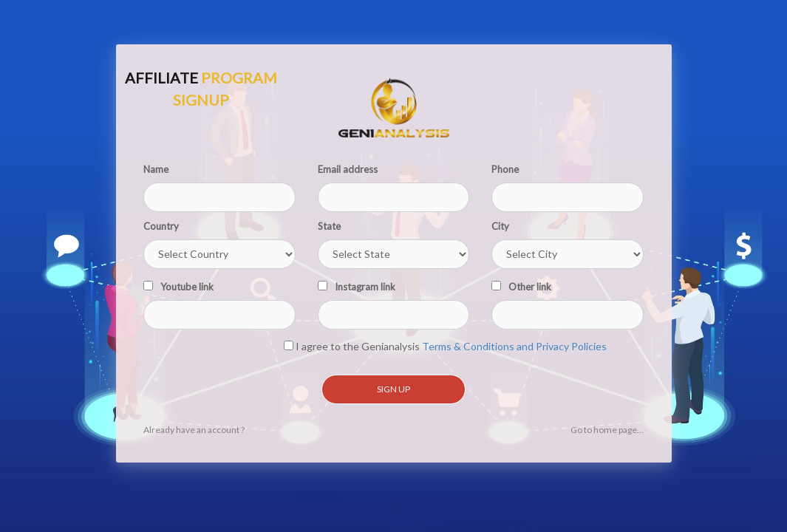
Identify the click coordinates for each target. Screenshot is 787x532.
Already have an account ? (194, 430)
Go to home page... (607, 430)
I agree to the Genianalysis (445, 346)
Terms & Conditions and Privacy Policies (514, 346)
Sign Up (393, 389)
